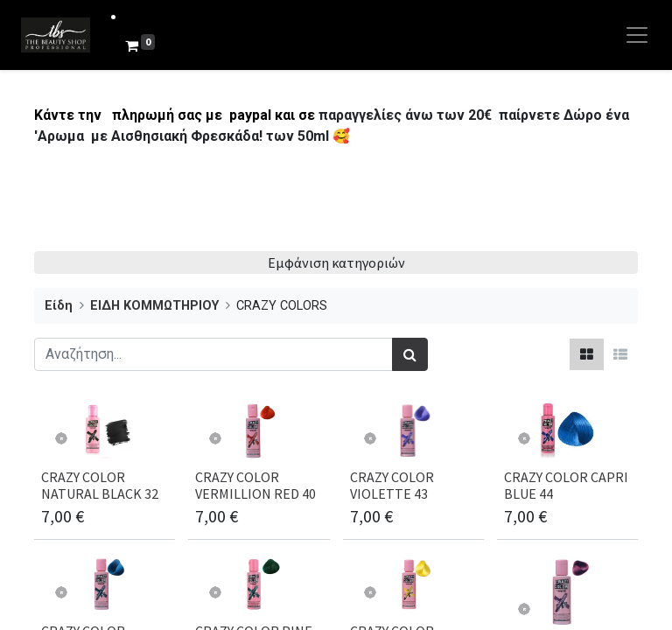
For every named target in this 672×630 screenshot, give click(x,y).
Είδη (59, 306)
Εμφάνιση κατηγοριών (336, 262)
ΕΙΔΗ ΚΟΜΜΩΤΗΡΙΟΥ (154, 306)
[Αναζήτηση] (410, 354)
